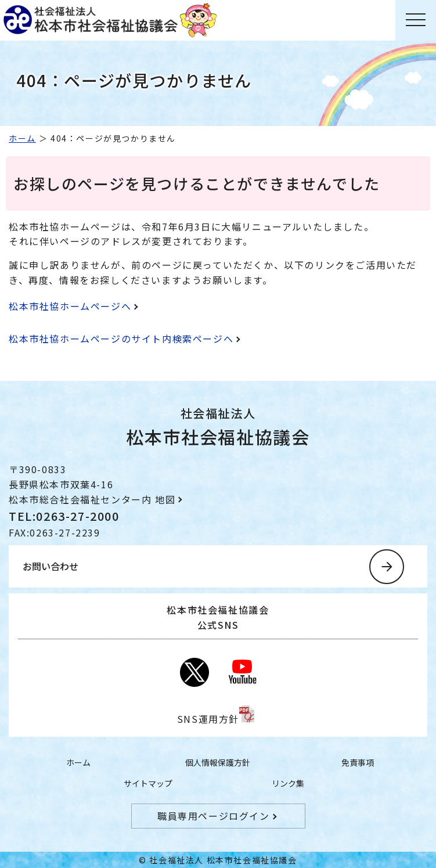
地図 (165, 499)
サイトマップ (148, 783)
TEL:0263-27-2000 (64, 516)
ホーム (22, 138)
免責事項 (358, 762)
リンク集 (288, 783)
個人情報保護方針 (218, 762)
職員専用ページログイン (214, 816)
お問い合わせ (51, 566)
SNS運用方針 (208, 719)
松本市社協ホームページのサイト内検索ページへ (121, 338)
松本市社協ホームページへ (70, 306)
